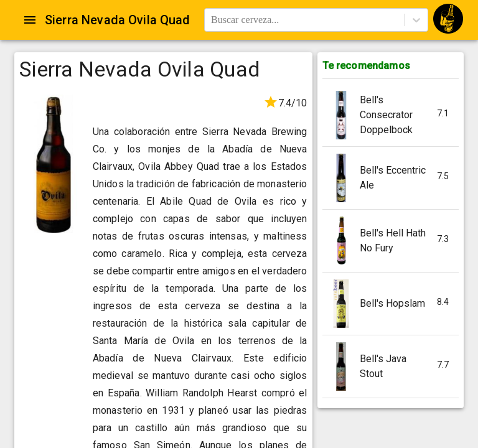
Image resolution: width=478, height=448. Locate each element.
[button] (391, 115)
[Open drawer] (30, 20)
